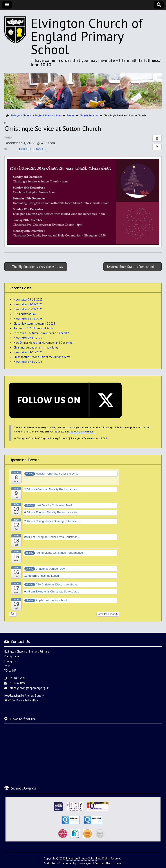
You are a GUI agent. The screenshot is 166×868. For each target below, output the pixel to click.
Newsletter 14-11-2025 (28, 319)
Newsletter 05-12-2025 (28, 300)
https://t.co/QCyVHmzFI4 (81, 431)
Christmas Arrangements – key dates (36, 348)
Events (70, 115)
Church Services (32, 149)
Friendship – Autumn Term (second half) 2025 (42, 333)
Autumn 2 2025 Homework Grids (33, 328)
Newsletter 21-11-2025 (28, 309)
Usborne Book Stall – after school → (133, 267)
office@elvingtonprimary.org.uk (29, 688)
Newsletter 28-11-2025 (28, 304)
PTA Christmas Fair (25, 314)
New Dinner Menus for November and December (43, 343)
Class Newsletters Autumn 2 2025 (34, 324)
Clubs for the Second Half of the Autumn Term (42, 357)
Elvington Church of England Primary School (87, 36)
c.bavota (82, 863)
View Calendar (108, 614)
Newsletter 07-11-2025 (28, 338)
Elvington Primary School (82, 858)
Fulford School (113, 863)
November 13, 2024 (97, 438)
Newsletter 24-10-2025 (28, 352)
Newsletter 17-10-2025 (28, 362)
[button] (157, 147)
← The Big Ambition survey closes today (36, 267)
